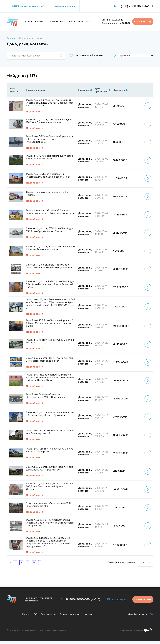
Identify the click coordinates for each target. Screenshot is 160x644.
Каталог (39, 22)
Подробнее (33, 112)
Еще (88, 22)
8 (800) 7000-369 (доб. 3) (136, 6)
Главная (28, 22)
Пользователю (75, 22)
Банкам (54, 22)
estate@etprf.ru (120, 599)
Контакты (89, 614)
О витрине (76, 614)
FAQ (62, 22)
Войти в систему (143, 22)
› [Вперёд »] (40, 563)
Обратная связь (143, 599)
